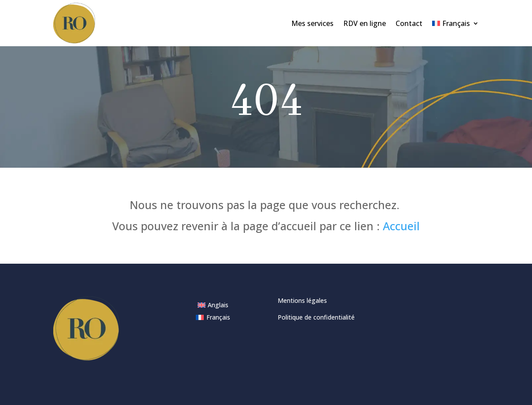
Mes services (312, 23)
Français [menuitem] (218, 317)
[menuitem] (455, 23)
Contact (409, 23)
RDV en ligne (365, 23)
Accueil (401, 226)
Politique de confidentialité (316, 317)
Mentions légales (302, 300)
